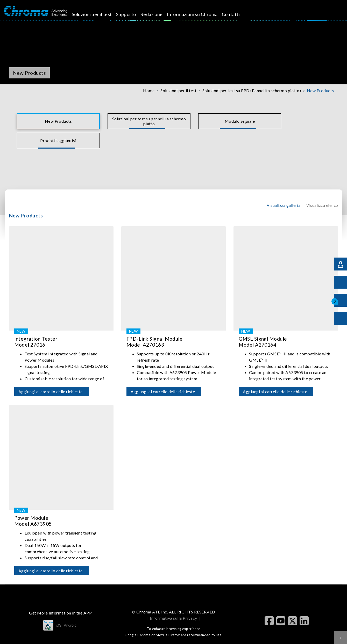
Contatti (237, 14)
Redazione (157, 14)
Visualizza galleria (284, 205)
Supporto (132, 14)
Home (149, 90)
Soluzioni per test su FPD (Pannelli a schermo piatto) (252, 90)
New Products (320, 90)
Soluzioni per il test (98, 14)
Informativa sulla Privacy (173, 618)
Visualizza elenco (322, 205)
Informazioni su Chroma (198, 14)
